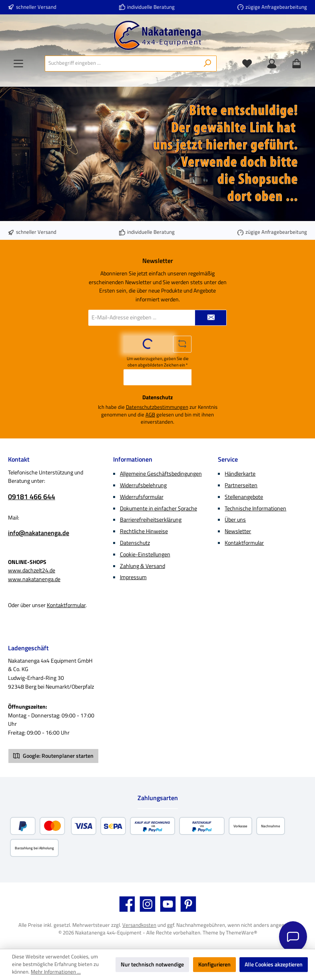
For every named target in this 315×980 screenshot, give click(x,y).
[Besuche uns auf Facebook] (127, 904)
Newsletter (238, 531)
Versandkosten (139, 925)
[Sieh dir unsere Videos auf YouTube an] (168, 904)
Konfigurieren (214, 964)
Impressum (133, 577)
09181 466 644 (32, 497)
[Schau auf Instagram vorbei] (148, 904)
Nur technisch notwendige (152, 964)
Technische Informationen (255, 508)
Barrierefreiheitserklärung (151, 520)
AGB (150, 415)
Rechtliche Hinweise (144, 531)
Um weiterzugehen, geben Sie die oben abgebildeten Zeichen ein (158, 362)
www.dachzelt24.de (32, 570)
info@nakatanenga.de (39, 533)
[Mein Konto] (272, 64)
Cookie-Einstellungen (145, 554)
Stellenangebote (244, 497)
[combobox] (122, 64)
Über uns (235, 520)
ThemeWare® (241, 933)
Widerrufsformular (142, 497)
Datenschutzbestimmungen (157, 407)
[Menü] (18, 64)
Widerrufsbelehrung (143, 485)
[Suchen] (208, 64)
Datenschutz (135, 543)
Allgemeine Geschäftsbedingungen (161, 474)
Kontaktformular (66, 605)
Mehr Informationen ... (56, 972)
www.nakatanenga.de (34, 579)
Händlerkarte (240, 474)
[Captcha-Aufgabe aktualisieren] (182, 344)
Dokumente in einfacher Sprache (158, 508)
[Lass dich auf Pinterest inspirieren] (188, 904)
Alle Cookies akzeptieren (274, 964)
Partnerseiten (241, 485)
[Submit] (211, 318)
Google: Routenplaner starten (53, 756)
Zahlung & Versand (143, 566)
